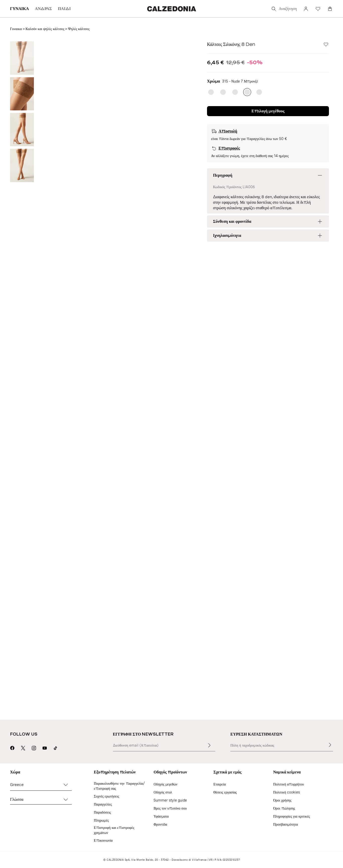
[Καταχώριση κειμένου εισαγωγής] (209, 745)
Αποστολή (228, 131)
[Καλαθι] (330, 9)
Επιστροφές (229, 148)
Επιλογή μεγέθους (268, 111)
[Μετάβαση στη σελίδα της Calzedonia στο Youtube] (45, 747)
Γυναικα (16, 29)
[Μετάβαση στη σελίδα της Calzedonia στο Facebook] (12, 747)
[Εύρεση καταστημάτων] (330, 745)
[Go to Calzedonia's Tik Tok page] (55, 747)
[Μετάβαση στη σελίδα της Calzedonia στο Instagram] (34, 747)
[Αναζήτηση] (284, 9)
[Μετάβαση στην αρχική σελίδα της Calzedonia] (171, 9)
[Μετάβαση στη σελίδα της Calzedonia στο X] (23, 747)
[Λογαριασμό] (306, 9)
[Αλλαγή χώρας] (66, 785)
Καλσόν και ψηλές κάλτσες (45, 29)
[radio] (211, 92)
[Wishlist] (318, 9)
